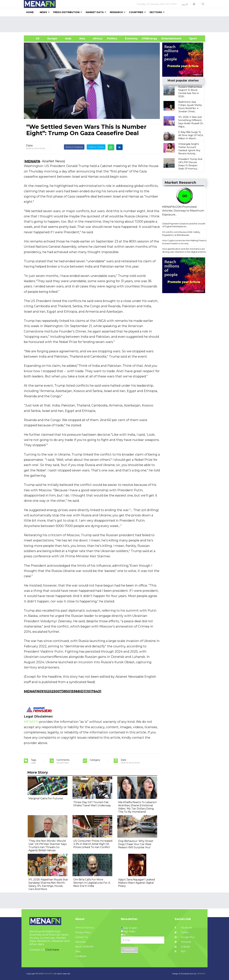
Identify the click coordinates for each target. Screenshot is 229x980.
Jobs (78, 951)
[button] (194, 4)
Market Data (95, 12)
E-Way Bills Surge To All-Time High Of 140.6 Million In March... (191, 135)
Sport (191, 39)
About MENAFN (84, 947)
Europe (52, 39)
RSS (180, 951)
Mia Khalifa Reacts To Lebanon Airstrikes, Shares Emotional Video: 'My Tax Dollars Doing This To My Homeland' (137, 807)
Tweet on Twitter (96, 147)
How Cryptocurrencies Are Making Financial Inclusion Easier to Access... (185, 242)
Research (116, 12)
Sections (156, 12)
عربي (185, 4)
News (43, 12)
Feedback (81, 956)
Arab (68, 39)
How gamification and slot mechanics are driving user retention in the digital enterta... (185, 250)
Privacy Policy (83, 932)
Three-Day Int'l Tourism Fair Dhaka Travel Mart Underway (92, 804)
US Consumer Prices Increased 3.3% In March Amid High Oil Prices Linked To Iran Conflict (93, 844)
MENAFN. (49, 974)
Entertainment (167, 39)
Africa (97, 39)
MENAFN (32, 161)
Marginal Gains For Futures (46, 798)
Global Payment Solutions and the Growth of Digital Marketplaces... (184, 225)
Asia (82, 39)
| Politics (111, 39)
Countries (136, 12)
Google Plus (184, 937)
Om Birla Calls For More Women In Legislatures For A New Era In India (92, 883)
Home (30, 12)
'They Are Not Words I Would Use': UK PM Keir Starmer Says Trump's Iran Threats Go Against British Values (47, 846)
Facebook (183, 928)
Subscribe (129, 950)
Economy (131, 39)
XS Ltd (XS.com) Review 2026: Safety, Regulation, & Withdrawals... (181, 233)
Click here (52, 950)
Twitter (182, 932)
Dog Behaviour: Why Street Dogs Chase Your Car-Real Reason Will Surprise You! (136, 844)
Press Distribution (66, 12)
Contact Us (81, 937)
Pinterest (183, 942)
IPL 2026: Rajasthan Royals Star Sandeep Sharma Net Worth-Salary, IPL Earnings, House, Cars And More (48, 884)
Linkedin (182, 947)
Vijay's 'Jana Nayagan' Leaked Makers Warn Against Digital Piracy (137, 883)
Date (29, 145)
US (34, 39)
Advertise (80, 942)
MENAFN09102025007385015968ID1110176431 (63, 691)
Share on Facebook (74, 147)
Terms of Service (84, 928)
